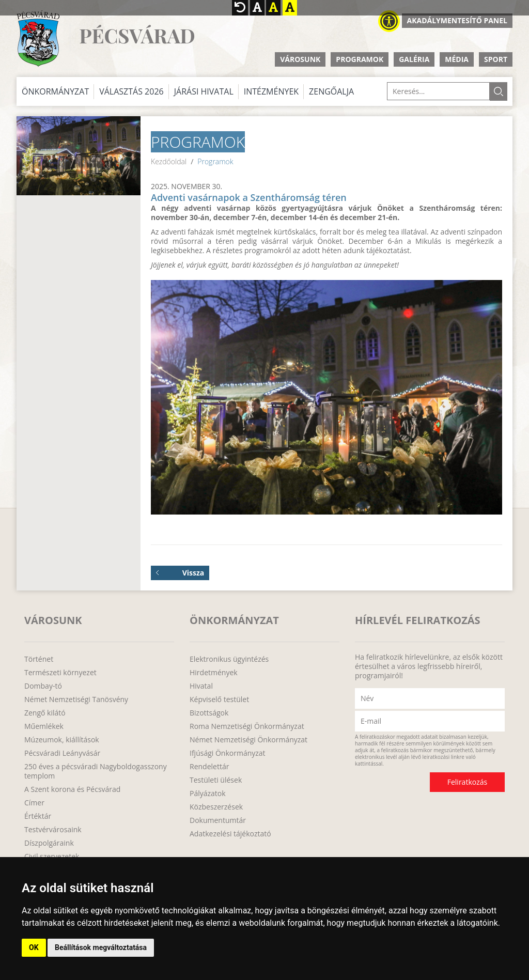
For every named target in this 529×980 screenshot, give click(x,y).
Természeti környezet (60, 673)
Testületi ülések (216, 780)
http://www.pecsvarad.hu (38, 38)
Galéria (414, 59)
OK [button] (34, 947)
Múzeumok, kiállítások (62, 740)
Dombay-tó (43, 686)
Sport (496, 59)
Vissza (180, 573)
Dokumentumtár (218, 820)
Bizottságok (209, 713)
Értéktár (38, 816)
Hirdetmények (214, 673)
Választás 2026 (131, 91)
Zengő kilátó (45, 713)
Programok (360, 59)
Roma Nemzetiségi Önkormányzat (247, 726)
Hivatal (201, 686)
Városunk (300, 59)
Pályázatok (208, 794)
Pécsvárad (137, 36)
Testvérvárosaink (53, 830)
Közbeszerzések (216, 807)
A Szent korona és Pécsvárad (72, 789)
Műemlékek (44, 726)
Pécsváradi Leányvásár (62, 753)
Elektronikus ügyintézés (229, 659)
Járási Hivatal (204, 91)
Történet (39, 659)
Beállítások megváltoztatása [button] (101, 947)
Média (457, 59)
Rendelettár (209, 767)
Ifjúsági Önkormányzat (228, 753)
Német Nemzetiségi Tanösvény (76, 699)
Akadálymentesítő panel (457, 20)
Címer (34, 803)
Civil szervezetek (52, 857)
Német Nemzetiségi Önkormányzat (248, 740)
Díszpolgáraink (49, 843)
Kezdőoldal (169, 161)
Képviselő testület (219, 699)
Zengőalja (331, 91)
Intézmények (271, 91)
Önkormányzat (55, 91)
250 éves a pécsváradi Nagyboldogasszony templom (96, 771)
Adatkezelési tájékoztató (230, 834)
